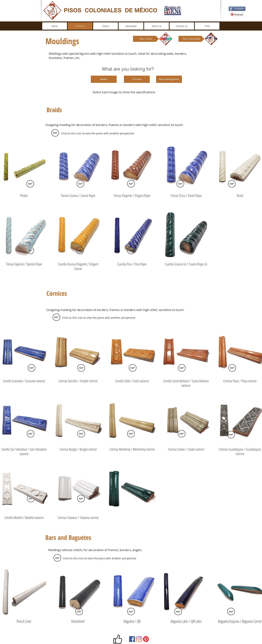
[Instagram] (139, 639)
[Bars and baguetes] (169, 79)
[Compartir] (237, 9)
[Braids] (104, 79)
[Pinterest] (146, 639)
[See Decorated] (191, 39)
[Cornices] (137, 79)
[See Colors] (146, 39)
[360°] (80, 184)
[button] (55, 133)
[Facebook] (132, 639)
